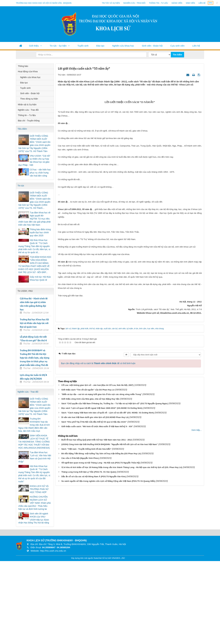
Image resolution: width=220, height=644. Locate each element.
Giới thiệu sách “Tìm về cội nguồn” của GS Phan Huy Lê (88, 514)
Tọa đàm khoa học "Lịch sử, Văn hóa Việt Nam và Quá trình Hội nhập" (35, 457)
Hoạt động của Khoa (28, 71)
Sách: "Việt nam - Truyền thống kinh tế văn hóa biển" (86, 573)
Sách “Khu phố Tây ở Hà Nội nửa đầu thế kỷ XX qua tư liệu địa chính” (94, 546)
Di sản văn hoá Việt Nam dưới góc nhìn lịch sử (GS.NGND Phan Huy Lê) (95, 541)
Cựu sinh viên (177, 46)
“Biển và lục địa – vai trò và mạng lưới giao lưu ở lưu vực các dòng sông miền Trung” (102, 518)
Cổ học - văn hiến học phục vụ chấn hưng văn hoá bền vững (40, 173)
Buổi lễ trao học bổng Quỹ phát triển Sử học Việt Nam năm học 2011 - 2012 (97, 564)
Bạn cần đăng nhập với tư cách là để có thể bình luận (98, 487)
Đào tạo (100, 46)
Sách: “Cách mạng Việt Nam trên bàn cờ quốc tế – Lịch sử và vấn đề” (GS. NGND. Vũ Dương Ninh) (108, 537)
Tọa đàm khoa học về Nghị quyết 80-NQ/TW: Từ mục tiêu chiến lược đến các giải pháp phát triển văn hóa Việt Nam (34, 219)
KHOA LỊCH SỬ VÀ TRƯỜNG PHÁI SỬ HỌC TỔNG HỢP (39, 489)
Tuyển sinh (83, 46)
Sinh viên (190, 3)
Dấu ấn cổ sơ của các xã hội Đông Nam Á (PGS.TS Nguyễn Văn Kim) (94, 600)
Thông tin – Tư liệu (158, 3)
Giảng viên (177, 3)
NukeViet (98, 641)
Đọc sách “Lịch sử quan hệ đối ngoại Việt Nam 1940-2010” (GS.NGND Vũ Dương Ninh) (102, 532)
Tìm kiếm (177, 55)
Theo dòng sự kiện (29, 99)
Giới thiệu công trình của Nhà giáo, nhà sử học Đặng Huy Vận (90, 523)
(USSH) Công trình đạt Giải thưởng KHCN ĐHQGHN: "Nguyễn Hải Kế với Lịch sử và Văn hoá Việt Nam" (110, 568)
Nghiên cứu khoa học (123, 46)
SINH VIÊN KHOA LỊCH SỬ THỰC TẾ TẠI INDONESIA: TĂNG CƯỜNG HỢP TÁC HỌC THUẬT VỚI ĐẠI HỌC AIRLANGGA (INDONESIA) (34, 442)
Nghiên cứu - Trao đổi (134, 3)
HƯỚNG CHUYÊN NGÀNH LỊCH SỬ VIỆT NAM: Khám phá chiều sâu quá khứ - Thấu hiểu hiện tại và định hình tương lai (34, 503)
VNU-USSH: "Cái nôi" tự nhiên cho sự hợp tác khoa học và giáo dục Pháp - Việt (34, 160)
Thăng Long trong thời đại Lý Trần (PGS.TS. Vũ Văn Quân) (89, 596)
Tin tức (21, 186)
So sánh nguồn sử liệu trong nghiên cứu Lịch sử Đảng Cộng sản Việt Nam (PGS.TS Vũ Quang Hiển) (108, 605)
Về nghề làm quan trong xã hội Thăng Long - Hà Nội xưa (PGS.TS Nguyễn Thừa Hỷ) (101, 587)
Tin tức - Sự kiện (58, 46)
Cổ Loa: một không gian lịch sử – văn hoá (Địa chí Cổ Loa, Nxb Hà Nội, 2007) (97, 509)
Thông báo (23, 66)
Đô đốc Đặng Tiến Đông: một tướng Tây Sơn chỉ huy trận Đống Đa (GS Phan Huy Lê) (101, 578)
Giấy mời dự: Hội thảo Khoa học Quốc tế (40, 278)
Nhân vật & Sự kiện (27, 105)
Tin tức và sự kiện (111, 3)
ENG (211, 3)
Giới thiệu (34, 46)
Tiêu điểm (22, 129)
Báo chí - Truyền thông (29, 121)
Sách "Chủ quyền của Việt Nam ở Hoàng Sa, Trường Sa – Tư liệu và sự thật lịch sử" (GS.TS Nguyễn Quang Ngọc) (115, 527)
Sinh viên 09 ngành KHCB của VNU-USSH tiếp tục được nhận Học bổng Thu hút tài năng (34, 518)
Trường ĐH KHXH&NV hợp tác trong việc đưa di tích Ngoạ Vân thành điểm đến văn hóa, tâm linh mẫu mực (34, 425)
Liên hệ (202, 3)
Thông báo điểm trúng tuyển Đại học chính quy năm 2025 (40, 232)
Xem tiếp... (197, 554)
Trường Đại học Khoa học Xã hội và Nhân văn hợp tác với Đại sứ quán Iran (34, 323)
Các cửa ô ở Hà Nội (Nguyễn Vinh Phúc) (80, 582)
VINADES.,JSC (118, 641)
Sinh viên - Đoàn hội (152, 46)
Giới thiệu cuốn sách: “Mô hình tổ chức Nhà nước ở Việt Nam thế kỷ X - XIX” (97, 550)
